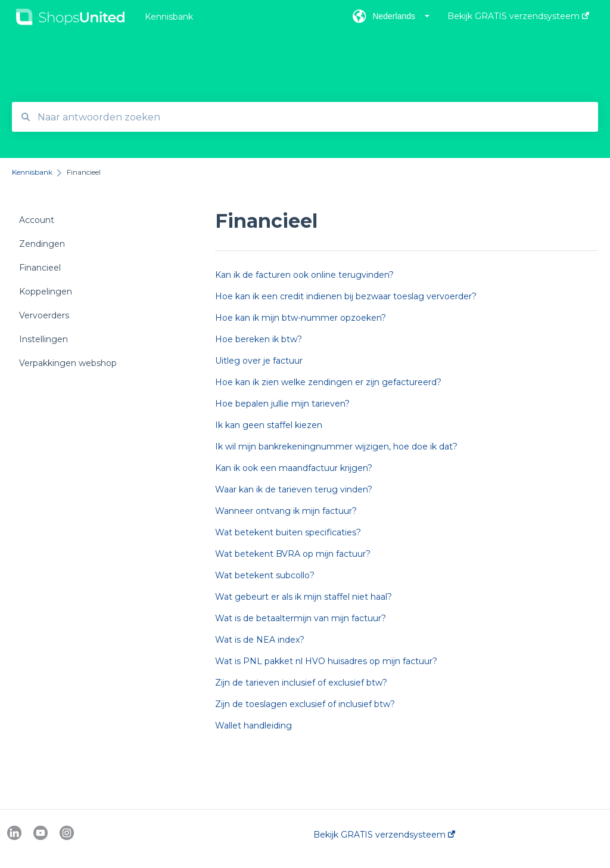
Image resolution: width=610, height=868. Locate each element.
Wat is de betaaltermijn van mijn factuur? (301, 618)
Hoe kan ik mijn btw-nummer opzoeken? (301, 318)
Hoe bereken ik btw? (259, 339)
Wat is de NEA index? (260, 640)
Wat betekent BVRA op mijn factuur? (293, 554)
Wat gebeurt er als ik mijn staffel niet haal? (304, 597)
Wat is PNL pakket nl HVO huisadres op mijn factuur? (326, 661)
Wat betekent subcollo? (265, 575)
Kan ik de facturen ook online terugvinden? (304, 275)
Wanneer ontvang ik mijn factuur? (286, 511)
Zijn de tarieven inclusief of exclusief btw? (301, 683)
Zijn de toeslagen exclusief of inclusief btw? (305, 704)
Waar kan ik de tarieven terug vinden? (294, 489)
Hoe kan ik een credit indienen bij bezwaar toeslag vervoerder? (346, 296)
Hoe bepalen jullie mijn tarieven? (282, 404)
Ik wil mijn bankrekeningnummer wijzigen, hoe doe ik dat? (336, 447)
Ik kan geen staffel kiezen (269, 425)
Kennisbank (169, 17)
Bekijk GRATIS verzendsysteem (384, 835)
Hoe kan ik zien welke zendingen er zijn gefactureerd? (328, 382)
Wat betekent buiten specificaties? (288, 532)
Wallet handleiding (253, 726)
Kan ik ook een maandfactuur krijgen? (294, 468)
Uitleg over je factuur (259, 361)
